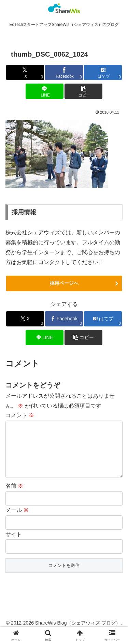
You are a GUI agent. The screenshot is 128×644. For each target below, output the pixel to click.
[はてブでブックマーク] (103, 72)
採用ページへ (64, 283)
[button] (83, 91)
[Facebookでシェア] (64, 72)
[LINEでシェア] (45, 91)
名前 (14, 497)
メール (17, 521)
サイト (14, 545)
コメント (20, 415)
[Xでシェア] (25, 72)
